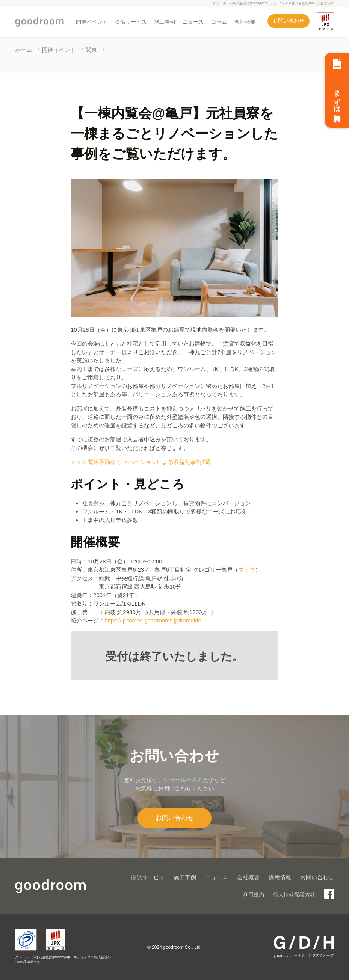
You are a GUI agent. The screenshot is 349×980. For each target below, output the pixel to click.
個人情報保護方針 (294, 895)
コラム (219, 22)
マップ (247, 570)
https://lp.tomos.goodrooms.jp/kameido (153, 620)
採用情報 (280, 877)
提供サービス (131, 22)
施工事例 (165, 22)
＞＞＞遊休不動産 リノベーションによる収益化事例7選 (141, 462)
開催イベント (92, 22)
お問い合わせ (289, 21)
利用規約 (254, 895)
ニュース (193, 22)
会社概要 (245, 22)
